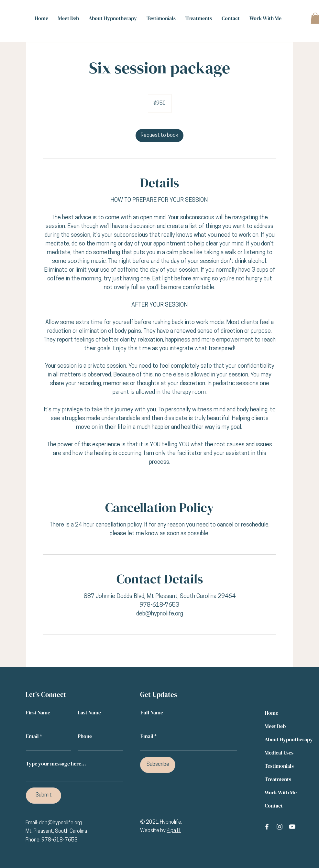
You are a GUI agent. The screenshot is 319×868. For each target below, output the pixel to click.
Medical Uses (279, 753)
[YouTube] (292, 827)
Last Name (89, 712)
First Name (38, 712)
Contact (274, 806)
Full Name (152, 712)
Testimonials (279, 766)
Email (32, 736)
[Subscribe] (158, 765)
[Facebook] (267, 827)
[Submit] (44, 796)
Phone (85, 736)
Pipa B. (174, 831)
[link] (159, 136)
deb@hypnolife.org (60, 823)
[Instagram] (280, 827)
